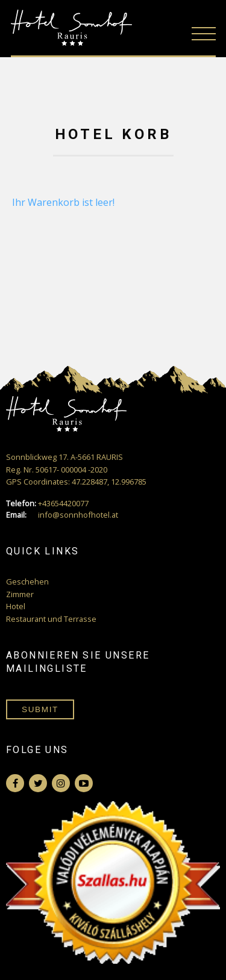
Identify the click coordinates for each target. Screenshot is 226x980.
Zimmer (20, 594)
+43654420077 (47, 504)
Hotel (16, 606)
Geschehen (27, 581)
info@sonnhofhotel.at (62, 515)
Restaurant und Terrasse (51, 619)
